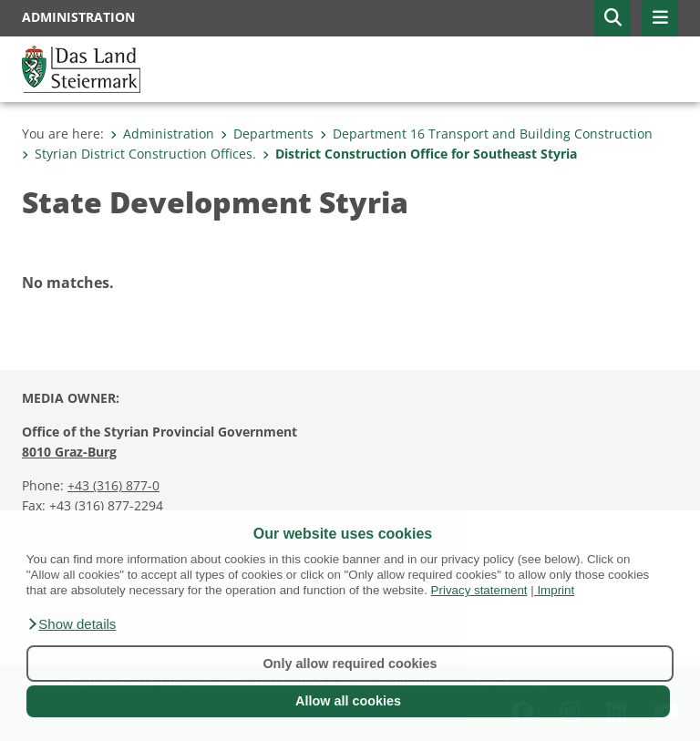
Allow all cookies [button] (348, 701)
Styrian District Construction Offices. (139, 154)
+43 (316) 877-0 (113, 485)
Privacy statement (479, 590)
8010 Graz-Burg (69, 452)
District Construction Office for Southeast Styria (420, 154)
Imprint (556, 590)
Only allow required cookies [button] (350, 664)
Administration (162, 134)
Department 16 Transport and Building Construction (486, 134)
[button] (72, 624)
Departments (267, 134)
